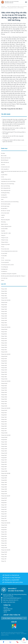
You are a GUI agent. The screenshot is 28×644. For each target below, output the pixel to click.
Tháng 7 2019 (4, 460)
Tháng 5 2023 (4, 368)
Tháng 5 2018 (4, 487)
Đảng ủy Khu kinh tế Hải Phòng (8, 184)
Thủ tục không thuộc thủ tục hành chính (9, 251)
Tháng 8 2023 (4, 361)
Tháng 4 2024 (4, 343)
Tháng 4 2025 (4, 316)
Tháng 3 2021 (4, 426)
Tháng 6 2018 (4, 485)
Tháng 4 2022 (4, 397)
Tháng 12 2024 (4, 325)
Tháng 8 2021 (4, 415)
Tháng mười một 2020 (6, 435)
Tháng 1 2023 (4, 377)
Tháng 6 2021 (4, 419)
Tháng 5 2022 (4, 395)
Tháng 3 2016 (4, 541)
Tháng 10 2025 (4, 302)
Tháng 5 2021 (4, 422)
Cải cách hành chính (5, 167)
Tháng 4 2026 (4, 289)
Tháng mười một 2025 (6, 300)
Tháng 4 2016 (4, 539)
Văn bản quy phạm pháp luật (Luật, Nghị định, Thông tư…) (13, 276)
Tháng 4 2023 (4, 370)
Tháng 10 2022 (4, 383)
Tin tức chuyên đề (5, 262)
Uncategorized (4, 269)
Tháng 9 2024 (4, 332)
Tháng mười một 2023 (6, 354)
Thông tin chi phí (5, 238)
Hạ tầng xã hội (4, 197)
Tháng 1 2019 (4, 469)
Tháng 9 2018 (4, 478)
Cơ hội (2, 177)
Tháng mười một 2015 (6, 550)
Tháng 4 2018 (4, 489)
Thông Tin (3, 236)
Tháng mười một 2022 (6, 381)
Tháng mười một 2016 (6, 523)
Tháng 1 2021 (4, 431)
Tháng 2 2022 (4, 401)
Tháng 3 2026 (4, 291)
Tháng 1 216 (4, 561)
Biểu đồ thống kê (5, 160)
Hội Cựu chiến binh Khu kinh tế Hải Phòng (10, 202)
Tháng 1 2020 (4, 451)
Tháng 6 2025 (4, 311)
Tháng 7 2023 (4, 363)
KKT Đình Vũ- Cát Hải (6, 211)
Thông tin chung (5, 240)
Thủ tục (3, 247)
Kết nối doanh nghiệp (6, 204)
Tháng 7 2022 (4, 390)
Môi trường (3, 222)
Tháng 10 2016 (4, 525)
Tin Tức (3, 258)
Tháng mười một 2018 (6, 473)
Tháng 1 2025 (4, 323)
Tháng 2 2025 (4, 320)
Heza (2, 199)
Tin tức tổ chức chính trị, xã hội (7, 265)
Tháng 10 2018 (4, 476)
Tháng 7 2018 (4, 482)
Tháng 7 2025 (4, 309)
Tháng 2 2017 (4, 516)
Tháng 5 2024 (4, 341)
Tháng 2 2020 (4, 449)
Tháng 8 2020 (4, 440)
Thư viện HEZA (4, 253)
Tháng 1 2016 (4, 545)
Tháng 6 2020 (4, 444)
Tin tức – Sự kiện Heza (6, 260)
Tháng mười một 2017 (6, 496)
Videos (3, 280)
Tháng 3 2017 (4, 514)
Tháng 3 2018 (4, 491)
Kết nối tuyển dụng (5, 206)
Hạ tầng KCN (4, 195)
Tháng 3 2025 (4, 318)
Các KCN (3, 165)
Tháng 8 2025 (4, 307)
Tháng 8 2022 (4, 388)
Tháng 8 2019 (4, 458)
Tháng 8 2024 (4, 334)
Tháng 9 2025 (4, 305)
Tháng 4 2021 (4, 424)
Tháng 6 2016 (4, 534)
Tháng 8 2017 (4, 503)
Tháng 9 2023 (4, 359)
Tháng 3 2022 (4, 399)
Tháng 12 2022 (4, 379)
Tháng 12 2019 (4, 453)
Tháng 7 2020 (4, 442)
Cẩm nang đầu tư (5, 169)
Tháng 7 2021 (4, 417)
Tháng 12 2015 (4, 548)
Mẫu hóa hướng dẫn (5, 220)
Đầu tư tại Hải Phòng (5, 186)
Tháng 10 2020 (4, 437)
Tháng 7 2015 (4, 554)
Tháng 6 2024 (4, 338)
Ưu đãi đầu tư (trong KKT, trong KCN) (9, 274)
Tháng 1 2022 (4, 404)
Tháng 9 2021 (4, 413)
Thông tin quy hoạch (5, 244)
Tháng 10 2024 (4, 329)
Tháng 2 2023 (4, 374)
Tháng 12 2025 (4, 298)
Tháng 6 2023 (4, 365)
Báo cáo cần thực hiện (6, 158)
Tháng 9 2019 (4, 455)
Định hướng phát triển (6, 188)
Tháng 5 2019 (4, 464)
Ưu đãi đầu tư (4, 271)
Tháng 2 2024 (4, 347)
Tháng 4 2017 (4, 512)
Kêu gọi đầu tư (4, 208)
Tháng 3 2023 (4, 372)
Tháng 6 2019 (4, 462)
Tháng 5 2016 (4, 536)
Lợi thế (3, 217)
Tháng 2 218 (4, 559)
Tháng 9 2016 (4, 527)
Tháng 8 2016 (4, 530)
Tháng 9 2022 (4, 386)
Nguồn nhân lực (4, 224)
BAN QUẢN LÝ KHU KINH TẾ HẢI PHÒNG (12, 2)
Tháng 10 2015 (4, 552)
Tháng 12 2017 (4, 494)
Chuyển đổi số (4, 175)
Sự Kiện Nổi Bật (4, 229)
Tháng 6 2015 (4, 557)
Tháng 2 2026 (4, 293)
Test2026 (3, 231)
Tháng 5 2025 (4, 314)
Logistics (3, 215)
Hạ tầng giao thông (5, 193)
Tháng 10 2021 (4, 410)
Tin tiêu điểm (4, 256)
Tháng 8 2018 (4, 480)
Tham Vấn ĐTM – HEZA (6, 233)
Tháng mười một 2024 (6, 327)
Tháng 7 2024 (4, 336)
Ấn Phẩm (3, 153)
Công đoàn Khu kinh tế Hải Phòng (8, 181)
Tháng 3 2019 (4, 467)
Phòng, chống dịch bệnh (6, 226)
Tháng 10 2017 (4, 498)
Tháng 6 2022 (4, 392)
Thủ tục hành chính (5, 249)
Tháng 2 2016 (4, 543)
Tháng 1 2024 (4, 350)
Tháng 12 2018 (4, 471)
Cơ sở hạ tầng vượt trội (6, 179)
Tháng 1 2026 (4, 296)
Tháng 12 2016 (4, 521)
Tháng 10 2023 (4, 356)
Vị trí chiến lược (4, 278)
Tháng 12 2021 (4, 406)
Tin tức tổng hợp (5, 267)
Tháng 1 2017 (4, 518)
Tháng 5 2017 (4, 509)
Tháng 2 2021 (4, 428)
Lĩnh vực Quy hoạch (5, 213)
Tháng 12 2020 (4, 433)
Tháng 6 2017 (4, 507)
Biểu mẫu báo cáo (5, 162)
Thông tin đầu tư (5, 242)
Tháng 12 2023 (4, 352)
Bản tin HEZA (4, 156)
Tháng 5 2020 (4, 446)
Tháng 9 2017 (4, 500)
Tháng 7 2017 (4, 505)
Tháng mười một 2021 (6, 408)
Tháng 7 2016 (4, 532)
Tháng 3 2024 (4, 345)
